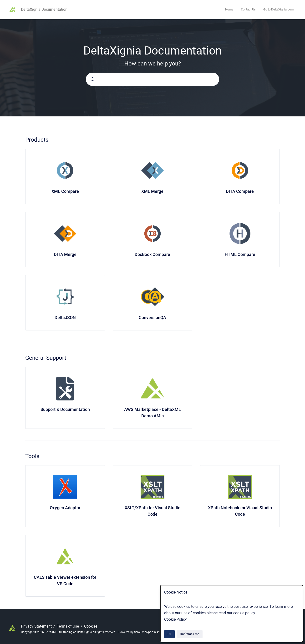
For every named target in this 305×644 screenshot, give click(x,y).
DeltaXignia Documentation (44, 9)
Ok (169, 634)
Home (229, 9)
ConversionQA (152, 317)
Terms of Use (68, 626)
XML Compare (65, 191)
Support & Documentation (65, 409)
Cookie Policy (175, 619)
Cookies (91, 626)
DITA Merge (65, 254)
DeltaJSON (65, 317)
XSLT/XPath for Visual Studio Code (152, 511)
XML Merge (152, 191)
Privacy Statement (37, 626)
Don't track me (190, 634)
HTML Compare (240, 254)
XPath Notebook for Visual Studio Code (240, 511)
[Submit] (93, 79)
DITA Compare (240, 191)
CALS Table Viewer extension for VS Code (65, 580)
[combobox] (152, 79)
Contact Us (248, 9)
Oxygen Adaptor (65, 508)
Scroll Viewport (144, 632)
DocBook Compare (152, 254)
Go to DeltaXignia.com (278, 9)
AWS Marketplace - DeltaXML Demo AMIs (152, 413)
